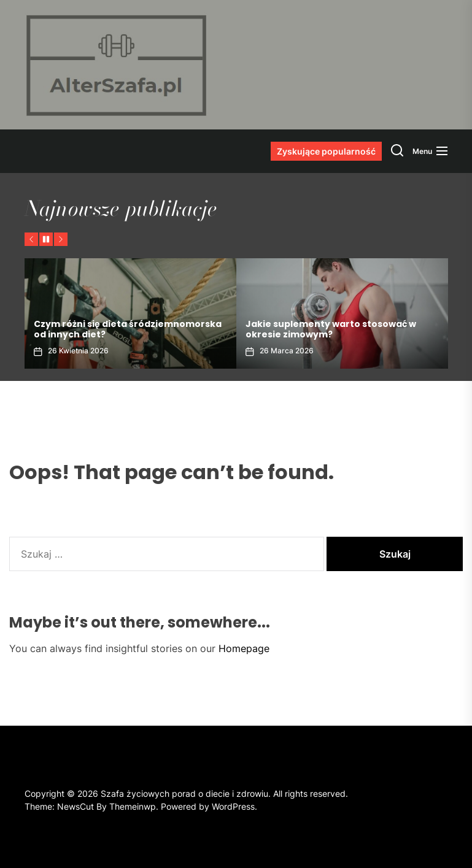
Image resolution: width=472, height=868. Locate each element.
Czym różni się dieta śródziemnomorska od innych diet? (128, 329)
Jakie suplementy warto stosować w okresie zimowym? (331, 329)
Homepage (244, 648)
